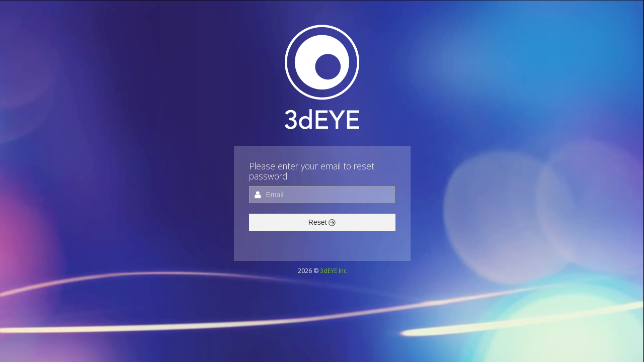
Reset (322, 222)
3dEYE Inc (333, 271)
